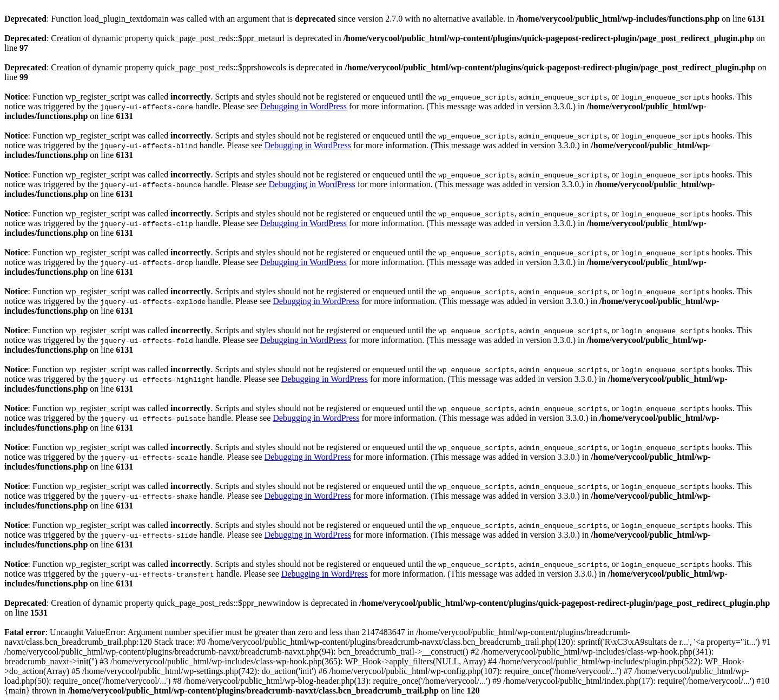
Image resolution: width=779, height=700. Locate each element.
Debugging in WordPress (303, 106)
